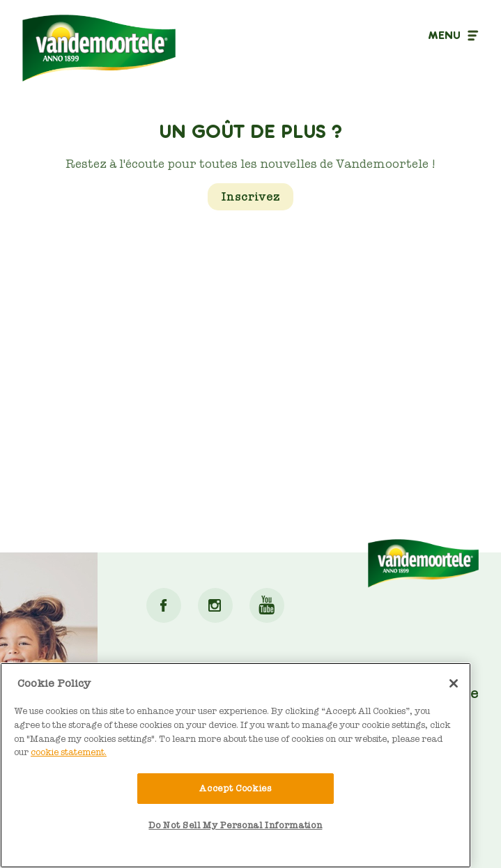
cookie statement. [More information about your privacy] (69, 752)
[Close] (454, 683)
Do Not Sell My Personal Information (235, 825)
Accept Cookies (235, 788)
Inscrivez (250, 197)
